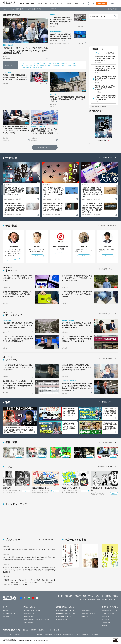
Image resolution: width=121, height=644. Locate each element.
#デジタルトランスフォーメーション (64, 63)
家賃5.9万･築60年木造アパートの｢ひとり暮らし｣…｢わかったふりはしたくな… (105, 78)
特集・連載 (30, 3)
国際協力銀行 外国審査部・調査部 (61, 248)
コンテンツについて (108, 614)
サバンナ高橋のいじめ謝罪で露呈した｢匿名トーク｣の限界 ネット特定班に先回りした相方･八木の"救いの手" (77, 278)
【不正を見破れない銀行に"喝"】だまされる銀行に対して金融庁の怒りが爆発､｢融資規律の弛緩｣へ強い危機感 (14, 207)
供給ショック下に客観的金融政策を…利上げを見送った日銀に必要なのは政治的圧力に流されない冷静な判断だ (68, 99)
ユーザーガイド (107, 622)
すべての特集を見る (105, 157)
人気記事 (39, 3)
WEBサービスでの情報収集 (11, 634)
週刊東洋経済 (95, 111)
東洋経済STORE (29, 617)
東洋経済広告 (86, 611)
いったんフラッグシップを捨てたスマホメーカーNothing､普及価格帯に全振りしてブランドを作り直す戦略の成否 (18, 339)
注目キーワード (10, 65)
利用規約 (105, 625)
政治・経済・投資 (17, 9)
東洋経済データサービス (64, 617)
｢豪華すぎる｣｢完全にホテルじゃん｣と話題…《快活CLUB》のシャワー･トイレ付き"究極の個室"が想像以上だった (45, 132)
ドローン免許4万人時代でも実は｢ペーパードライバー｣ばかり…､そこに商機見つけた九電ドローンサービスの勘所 (53, 191)
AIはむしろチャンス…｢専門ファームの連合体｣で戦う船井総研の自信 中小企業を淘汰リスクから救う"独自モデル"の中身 (92, 208)
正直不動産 (7, 488)
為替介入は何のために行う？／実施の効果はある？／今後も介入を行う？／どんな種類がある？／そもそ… (69, 412)
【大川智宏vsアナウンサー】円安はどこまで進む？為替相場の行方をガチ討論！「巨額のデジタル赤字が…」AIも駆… (19, 430)
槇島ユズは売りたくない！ (42, 488)
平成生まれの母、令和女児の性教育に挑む (104, 489)
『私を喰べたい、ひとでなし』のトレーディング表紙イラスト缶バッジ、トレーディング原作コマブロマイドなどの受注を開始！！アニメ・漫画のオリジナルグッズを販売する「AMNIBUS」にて (29, 582)
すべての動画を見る (105, 402)
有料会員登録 (102, 3)
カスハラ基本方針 (82, 634)
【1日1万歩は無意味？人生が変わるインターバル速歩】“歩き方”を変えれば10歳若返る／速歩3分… (69, 426)
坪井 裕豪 (107, 247)
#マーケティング (36, 63)
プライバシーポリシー (28, 634)
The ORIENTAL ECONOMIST (33, 611)
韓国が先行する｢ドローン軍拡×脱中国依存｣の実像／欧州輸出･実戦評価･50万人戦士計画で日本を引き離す (53, 207)
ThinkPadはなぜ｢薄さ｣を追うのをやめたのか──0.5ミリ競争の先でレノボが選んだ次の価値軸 (77, 294)
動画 (46, 3)
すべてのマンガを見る (105, 466)
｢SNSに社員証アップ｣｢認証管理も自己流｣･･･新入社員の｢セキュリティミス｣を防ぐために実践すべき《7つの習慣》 (76, 367)
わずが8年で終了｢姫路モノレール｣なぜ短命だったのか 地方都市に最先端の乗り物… (105, 68)
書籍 (76, 3)
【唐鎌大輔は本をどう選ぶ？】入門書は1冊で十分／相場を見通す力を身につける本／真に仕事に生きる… (110, 426)
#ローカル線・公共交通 (28, 65)
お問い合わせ (94, 634)
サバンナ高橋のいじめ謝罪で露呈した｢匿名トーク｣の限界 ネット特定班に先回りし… (105, 58)
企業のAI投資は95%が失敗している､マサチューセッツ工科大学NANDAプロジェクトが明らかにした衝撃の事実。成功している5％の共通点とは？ (77, 387)
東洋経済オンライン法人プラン (66, 611)
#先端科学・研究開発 (44, 65)
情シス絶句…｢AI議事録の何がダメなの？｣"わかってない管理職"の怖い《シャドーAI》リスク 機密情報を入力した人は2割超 (16, 130)
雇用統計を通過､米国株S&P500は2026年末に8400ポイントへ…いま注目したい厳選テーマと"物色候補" (15, 77)
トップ (22, 3)
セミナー (60, 3)
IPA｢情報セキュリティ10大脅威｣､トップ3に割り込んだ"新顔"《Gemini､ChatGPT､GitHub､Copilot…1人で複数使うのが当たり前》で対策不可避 (18, 385)
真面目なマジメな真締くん (71, 488)
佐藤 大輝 (84, 247)
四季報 (69, 3)
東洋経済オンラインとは (98, 16)
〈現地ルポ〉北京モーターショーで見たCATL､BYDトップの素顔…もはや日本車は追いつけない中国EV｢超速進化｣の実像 (25, 51)
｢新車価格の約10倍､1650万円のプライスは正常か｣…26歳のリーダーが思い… (105, 88)
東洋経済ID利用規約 (69, 634)
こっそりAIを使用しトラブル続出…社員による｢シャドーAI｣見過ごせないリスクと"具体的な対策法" (18, 367)
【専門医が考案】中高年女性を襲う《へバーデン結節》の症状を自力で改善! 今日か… (105, 98)
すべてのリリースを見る (45, 540)
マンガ (52, 3)
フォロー (14, 260)
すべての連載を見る (105, 442)
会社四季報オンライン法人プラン (66, 614)
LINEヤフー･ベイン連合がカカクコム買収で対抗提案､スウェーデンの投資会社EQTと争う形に (18, 278)
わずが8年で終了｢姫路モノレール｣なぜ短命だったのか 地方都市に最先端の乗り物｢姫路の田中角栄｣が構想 (61, 21)
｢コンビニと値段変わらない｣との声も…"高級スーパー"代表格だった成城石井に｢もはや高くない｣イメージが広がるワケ (77, 339)
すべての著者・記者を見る (105, 225)
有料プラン (105, 617)
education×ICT (7, 611)
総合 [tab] (97, 53)
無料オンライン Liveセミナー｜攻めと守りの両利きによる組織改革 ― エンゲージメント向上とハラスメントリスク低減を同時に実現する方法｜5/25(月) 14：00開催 (30, 570)
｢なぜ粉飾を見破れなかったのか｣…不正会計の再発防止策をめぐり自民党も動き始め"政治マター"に (14, 191)
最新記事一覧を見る (45, 147)
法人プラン (105, 619)
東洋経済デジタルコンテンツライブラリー (36, 619)
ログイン (113, 3)
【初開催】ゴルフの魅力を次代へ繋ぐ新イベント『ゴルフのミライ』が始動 (29, 549)
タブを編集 (114, 9)
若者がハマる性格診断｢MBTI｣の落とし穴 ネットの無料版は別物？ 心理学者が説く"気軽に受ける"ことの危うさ (18, 294)
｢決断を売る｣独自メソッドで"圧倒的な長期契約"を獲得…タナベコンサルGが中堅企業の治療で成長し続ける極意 (92, 192)
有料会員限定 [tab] (110, 53)
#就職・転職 (72, 65)
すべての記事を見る (105, 269)
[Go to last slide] (3, 190)
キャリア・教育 (30, 9)
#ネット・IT (24, 63)
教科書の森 (85, 617)
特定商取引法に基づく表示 (53, 634)
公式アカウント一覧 (45, 630)
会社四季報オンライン (30, 614)
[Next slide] (118, 190)
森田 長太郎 (14, 247)
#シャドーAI (47, 63)
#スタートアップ (26, 67)
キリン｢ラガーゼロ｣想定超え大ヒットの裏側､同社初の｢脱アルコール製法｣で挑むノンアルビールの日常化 (77, 325)
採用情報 (34, 630)
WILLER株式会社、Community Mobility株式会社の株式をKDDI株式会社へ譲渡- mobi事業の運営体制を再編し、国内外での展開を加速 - (29, 558)
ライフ (39, 9)
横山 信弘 (37, 247)
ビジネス (7, 9)
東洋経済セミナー (62, 619)
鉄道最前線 (6, 617)
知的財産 (40, 634)
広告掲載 (57, 630)
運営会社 (25, 630)
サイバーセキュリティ (10, 614)
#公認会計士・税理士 (59, 65)
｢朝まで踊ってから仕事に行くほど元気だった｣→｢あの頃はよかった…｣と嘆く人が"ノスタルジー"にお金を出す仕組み (18, 325)
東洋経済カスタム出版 (88, 614)
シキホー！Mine (28, 622)
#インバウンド (38, 67)
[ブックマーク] (47, 59)
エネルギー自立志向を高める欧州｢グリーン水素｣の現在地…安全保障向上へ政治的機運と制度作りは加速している (61, 37)
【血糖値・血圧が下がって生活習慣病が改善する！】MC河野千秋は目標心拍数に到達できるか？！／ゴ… (110, 412)
